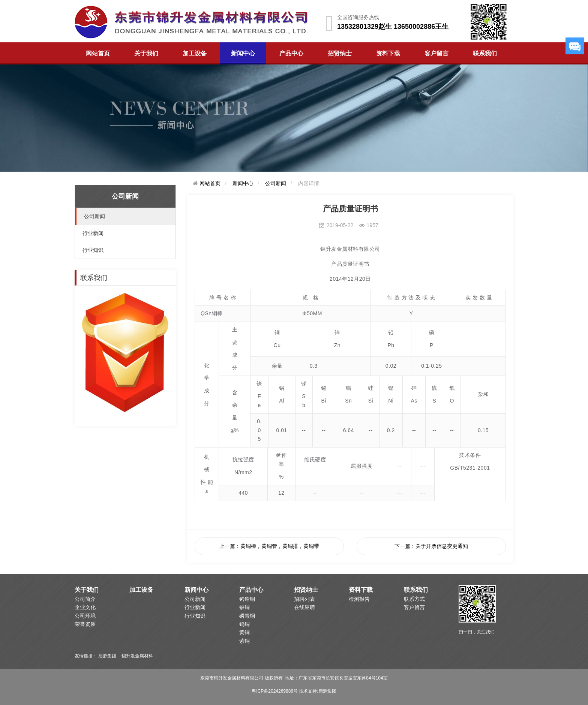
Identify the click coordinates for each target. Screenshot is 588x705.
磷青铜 (247, 616)
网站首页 (98, 53)
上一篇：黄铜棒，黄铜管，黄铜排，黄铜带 (269, 546)
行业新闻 (93, 233)
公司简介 (85, 599)
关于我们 (146, 53)
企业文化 (85, 607)
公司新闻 (94, 216)
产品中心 (291, 53)
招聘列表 (304, 599)
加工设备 (195, 53)
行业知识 (93, 250)
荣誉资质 (85, 624)
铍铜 (244, 607)
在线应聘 (304, 607)
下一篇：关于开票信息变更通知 (431, 546)
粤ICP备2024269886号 (275, 691)
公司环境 (85, 616)
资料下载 (388, 53)
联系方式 (414, 599)
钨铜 (244, 624)
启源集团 (107, 656)
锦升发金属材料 (137, 656)
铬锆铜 (247, 599)
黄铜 (244, 632)
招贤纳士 (340, 53)
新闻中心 (243, 53)
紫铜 (244, 641)
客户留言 (436, 53)
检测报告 (359, 599)
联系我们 (485, 53)
